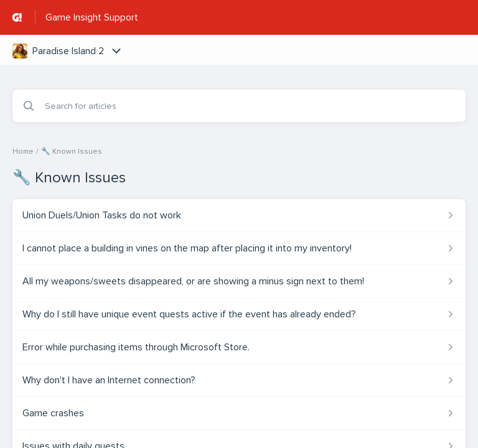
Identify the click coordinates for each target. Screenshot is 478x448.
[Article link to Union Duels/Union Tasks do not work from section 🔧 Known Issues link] (239, 215)
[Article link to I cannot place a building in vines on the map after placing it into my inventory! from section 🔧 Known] (239, 248)
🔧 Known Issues (72, 152)
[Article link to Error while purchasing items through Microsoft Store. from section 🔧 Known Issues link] (239, 347)
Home (23, 152)
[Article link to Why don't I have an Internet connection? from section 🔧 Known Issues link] (239, 380)
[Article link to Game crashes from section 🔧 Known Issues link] (239, 413)
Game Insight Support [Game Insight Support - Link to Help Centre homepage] (92, 17)
